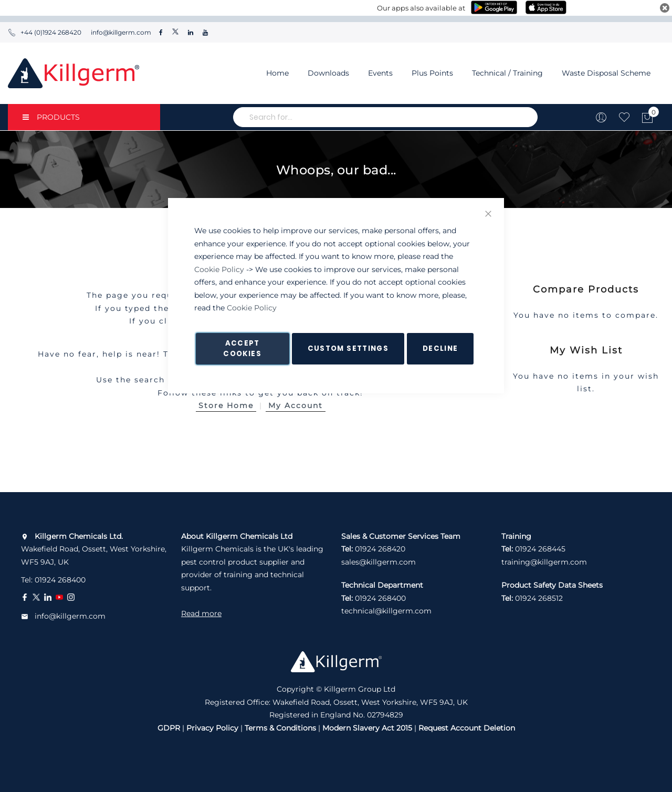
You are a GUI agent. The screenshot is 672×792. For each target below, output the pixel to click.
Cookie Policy (219, 269)
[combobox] (385, 117)
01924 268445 (540, 549)
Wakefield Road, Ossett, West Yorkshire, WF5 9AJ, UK (94, 549)
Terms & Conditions (280, 728)
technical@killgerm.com (386, 611)
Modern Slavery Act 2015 (367, 728)
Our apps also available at (421, 8)
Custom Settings (348, 348)
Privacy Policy (212, 728)
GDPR (169, 728)
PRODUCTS (51, 117)
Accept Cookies (242, 348)
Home (277, 73)
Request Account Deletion (467, 728)
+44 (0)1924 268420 (45, 32)
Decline (440, 348)
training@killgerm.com (544, 562)
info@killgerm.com (120, 32)
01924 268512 (539, 598)
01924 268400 (60, 580)
